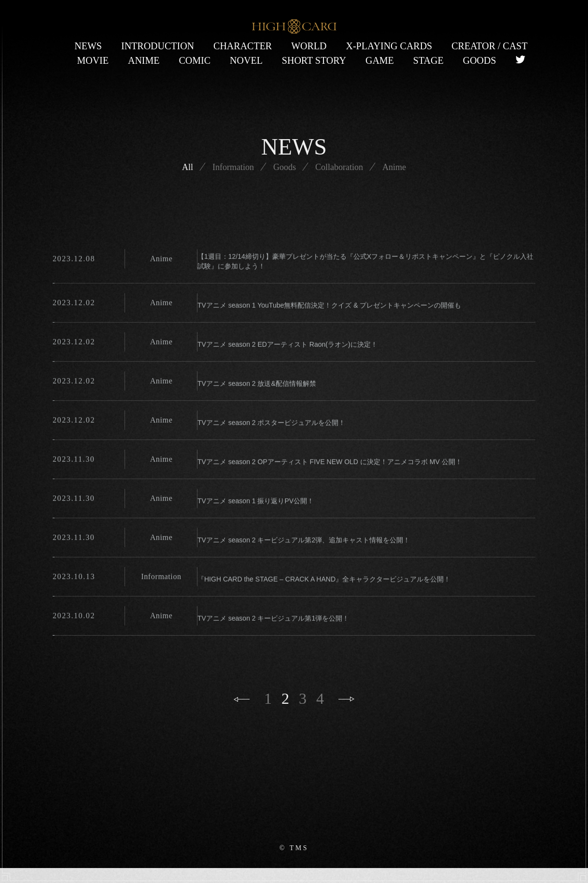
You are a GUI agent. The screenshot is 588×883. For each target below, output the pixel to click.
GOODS (480, 60)
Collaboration (344, 210)
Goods (285, 210)
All (176, 210)
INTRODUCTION (158, 46)
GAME (380, 60)
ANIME (144, 60)
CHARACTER (243, 46)
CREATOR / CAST (489, 46)
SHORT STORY (314, 60)
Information (227, 210)
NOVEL (246, 60)
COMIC (195, 60)
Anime (405, 210)
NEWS (88, 46)
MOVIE (93, 60)
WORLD (309, 46)
